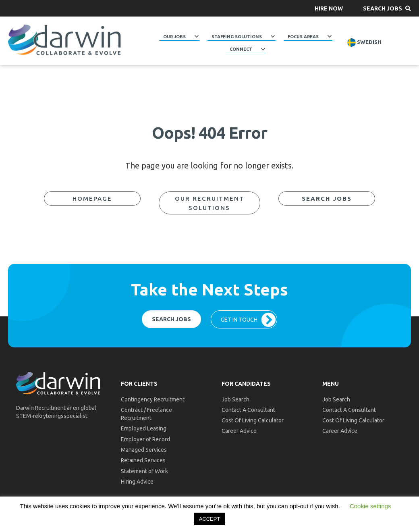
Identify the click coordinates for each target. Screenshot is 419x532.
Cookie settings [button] (370, 506)
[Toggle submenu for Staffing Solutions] (273, 36)
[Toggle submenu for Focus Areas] (330, 36)
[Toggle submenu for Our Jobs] (197, 36)
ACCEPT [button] (210, 519)
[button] (329, 8)
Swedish (364, 43)
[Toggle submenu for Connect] (263, 49)
